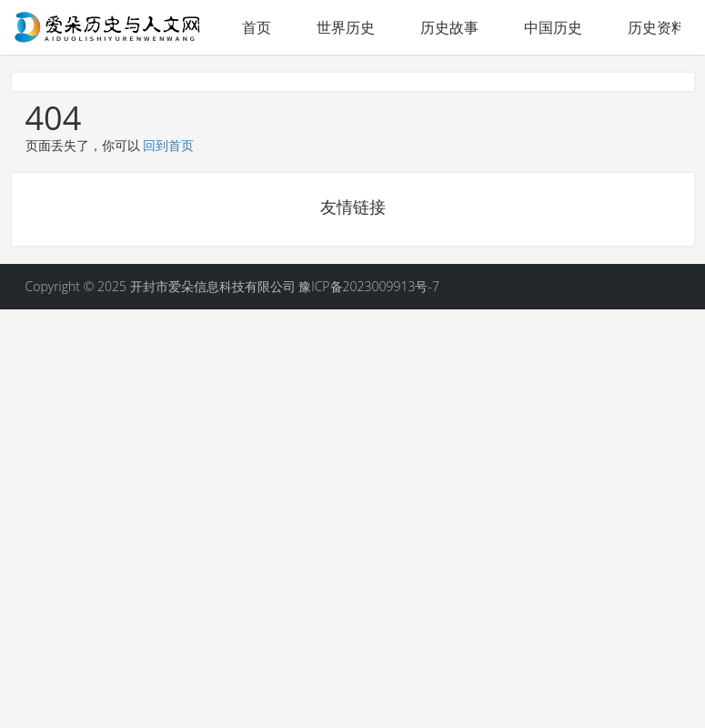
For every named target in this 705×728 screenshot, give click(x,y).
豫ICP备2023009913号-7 (369, 286)
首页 (257, 27)
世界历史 (346, 27)
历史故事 (449, 27)
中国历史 (553, 27)
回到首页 (168, 145)
